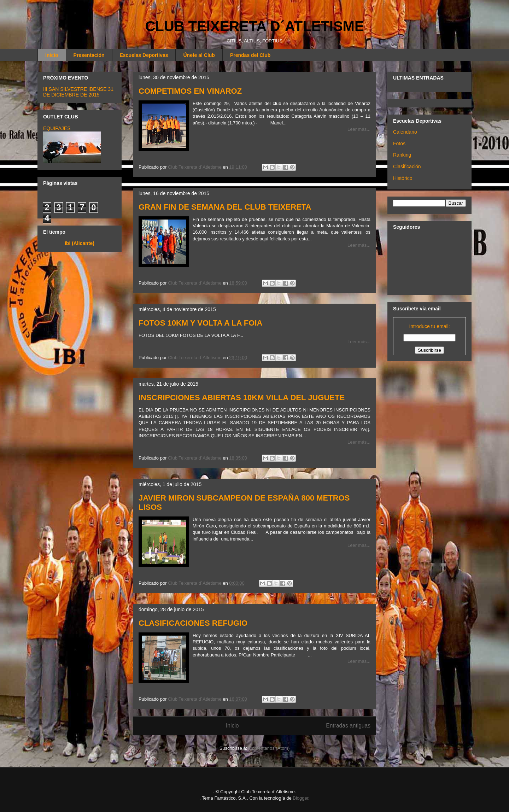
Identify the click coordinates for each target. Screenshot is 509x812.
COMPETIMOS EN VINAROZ (190, 91)
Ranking (402, 155)
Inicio (52, 55)
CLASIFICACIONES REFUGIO (193, 623)
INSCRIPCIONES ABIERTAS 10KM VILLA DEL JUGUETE (242, 398)
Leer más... (359, 129)
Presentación (89, 55)
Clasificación (407, 167)
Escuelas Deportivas (144, 55)
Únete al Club (199, 55)
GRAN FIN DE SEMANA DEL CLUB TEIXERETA (225, 207)
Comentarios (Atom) (269, 748)
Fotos (399, 144)
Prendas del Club (250, 55)
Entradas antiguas (348, 726)
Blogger (300, 798)
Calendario (405, 132)
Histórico (403, 178)
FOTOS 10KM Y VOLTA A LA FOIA (200, 323)
